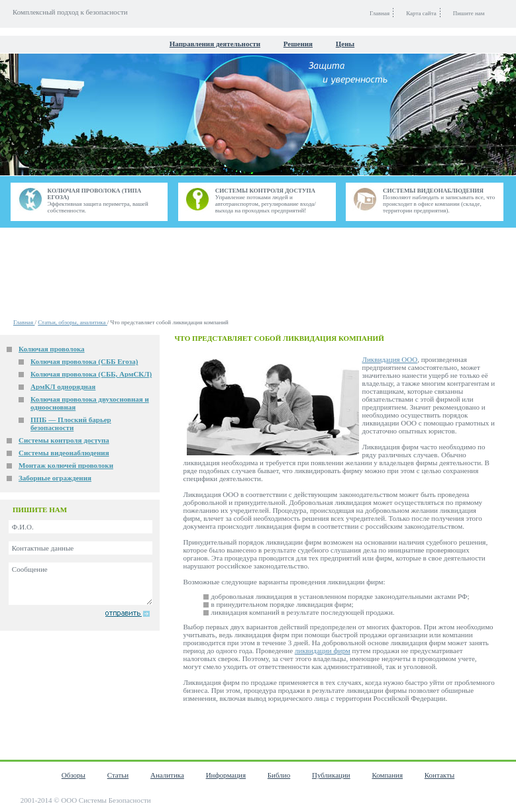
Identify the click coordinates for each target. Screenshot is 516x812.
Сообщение (80, 584)
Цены (345, 44)
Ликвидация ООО (390, 359)
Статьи (118, 775)
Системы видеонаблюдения (64, 453)
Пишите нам (469, 13)
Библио (279, 775)
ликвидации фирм (323, 651)
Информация (226, 775)
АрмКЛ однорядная (63, 386)
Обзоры (74, 775)
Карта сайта (421, 13)
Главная (24, 322)
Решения (298, 44)
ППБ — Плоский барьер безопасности (71, 424)
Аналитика (167, 775)
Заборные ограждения (55, 478)
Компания (387, 775)
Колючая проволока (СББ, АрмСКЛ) (91, 374)
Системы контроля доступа (64, 440)
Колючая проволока (52, 349)
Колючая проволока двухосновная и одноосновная (90, 403)
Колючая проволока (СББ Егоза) (84, 361)
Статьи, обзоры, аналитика (73, 322)
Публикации (331, 775)
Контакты (439, 775)
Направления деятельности (215, 44)
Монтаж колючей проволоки (66, 465)
